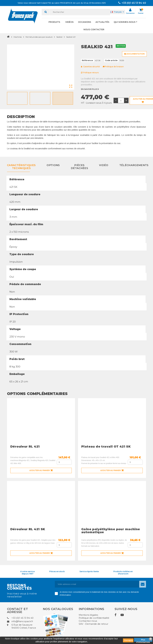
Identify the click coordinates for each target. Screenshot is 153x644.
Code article (111, 60)
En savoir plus (90, 89)
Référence (87, 60)
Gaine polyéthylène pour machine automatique (111, 531)
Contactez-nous (88, 621)
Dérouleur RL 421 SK (28, 529)
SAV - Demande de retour (93, 624)
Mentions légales (88, 615)
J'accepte (128, 640)
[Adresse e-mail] (97, 584)
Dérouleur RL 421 (25, 447)
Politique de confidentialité (94, 618)
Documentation (134, 54)
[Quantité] (121, 100)
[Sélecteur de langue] (117, 12)
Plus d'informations (143, 640)
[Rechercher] (80, 12)
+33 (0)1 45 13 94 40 (132, 3)
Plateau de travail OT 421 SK (106, 447)
